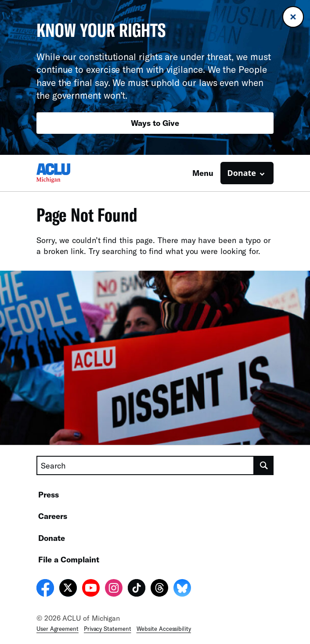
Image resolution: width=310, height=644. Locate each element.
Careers (53, 516)
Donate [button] (242, 173)
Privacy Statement (108, 629)
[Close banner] (293, 17)
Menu (203, 173)
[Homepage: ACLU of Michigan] (67, 173)
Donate (52, 538)
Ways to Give (155, 123)
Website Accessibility (164, 629)
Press (49, 494)
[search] (264, 465)
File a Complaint (69, 559)
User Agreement (58, 629)
